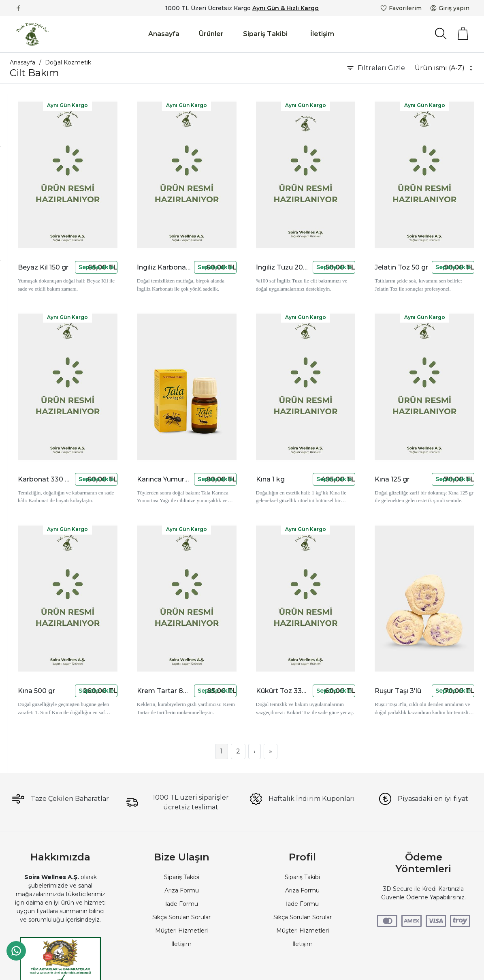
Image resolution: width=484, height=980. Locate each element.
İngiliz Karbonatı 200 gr (230, 228)
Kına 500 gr (137, 572)
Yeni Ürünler (38, 299)
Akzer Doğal (38, 185)
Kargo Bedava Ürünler (52, 321)
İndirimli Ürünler (43, 288)
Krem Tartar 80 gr (230, 572)
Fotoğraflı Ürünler (46, 332)
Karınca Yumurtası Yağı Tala (230, 400)
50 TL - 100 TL (41, 237)
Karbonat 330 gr (137, 400)
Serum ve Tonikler (36, 134)
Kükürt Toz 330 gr (322, 572)
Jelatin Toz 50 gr (415, 228)
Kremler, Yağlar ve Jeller (44, 122)
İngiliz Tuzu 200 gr (322, 228)
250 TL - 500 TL (43, 248)
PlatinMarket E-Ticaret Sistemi (217, 966)
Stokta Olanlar (41, 310)
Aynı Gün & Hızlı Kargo (286, 8)
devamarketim (42, 196)
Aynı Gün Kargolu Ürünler (57, 343)
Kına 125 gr (415, 400)
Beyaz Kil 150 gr (137, 228)
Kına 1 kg (322, 400)
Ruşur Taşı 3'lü (415, 572)
